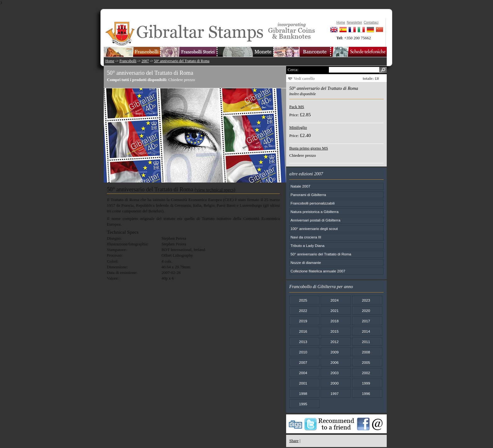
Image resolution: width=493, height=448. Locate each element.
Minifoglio (298, 127)
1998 (303, 393)
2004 (303, 373)
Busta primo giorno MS (309, 148)
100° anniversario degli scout (314, 229)
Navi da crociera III (306, 237)
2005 (366, 362)
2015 (335, 331)
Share (294, 441)
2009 (335, 352)
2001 (303, 383)
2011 (366, 342)
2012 (335, 342)
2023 (366, 300)
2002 (366, 373)
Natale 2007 (300, 186)
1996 (366, 393)
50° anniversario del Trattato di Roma (182, 61)
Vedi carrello (304, 78)
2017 (366, 321)
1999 (366, 383)
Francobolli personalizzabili (313, 203)
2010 (303, 352)
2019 (303, 321)
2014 (366, 331)
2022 (303, 311)
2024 (335, 300)
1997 (335, 393)
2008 (366, 352)
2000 (335, 383)
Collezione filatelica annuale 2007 (318, 271)
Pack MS (297, 107)
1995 (303, 404)
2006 (335, 362)
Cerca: (293, 70)
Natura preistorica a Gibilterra (315, 212)
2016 (303, 331)
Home (110, 61)
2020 (366, 311)
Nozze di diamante (306, 262)
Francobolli (128, 61)
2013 (303, 342)
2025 (303, 300)
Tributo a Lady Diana (307, 246)
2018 (335, 321)
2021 (335, 311)
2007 (145, 61)
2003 (335, 373)
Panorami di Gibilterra (308, 195)
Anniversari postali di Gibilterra (316, 220)
